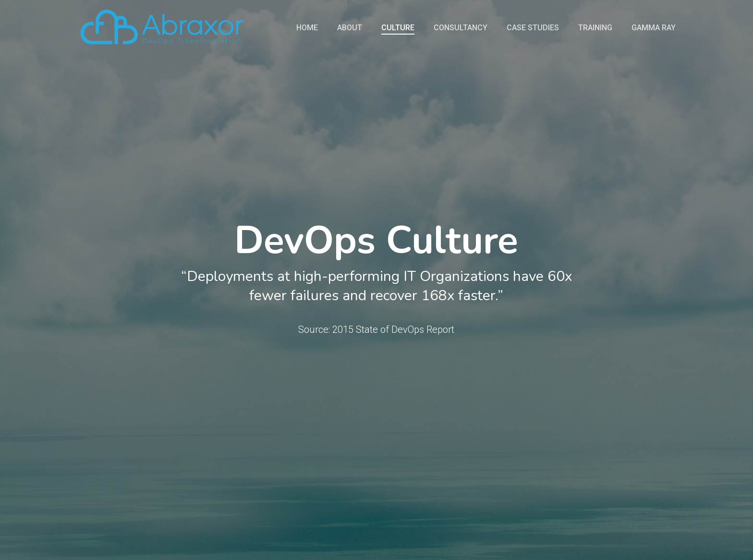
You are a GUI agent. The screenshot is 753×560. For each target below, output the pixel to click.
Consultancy (461, 28)
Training (595, 28)
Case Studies (533, 28)
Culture (398, 28)
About (350, 28)
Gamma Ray (654, 28)
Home (307, 28)
